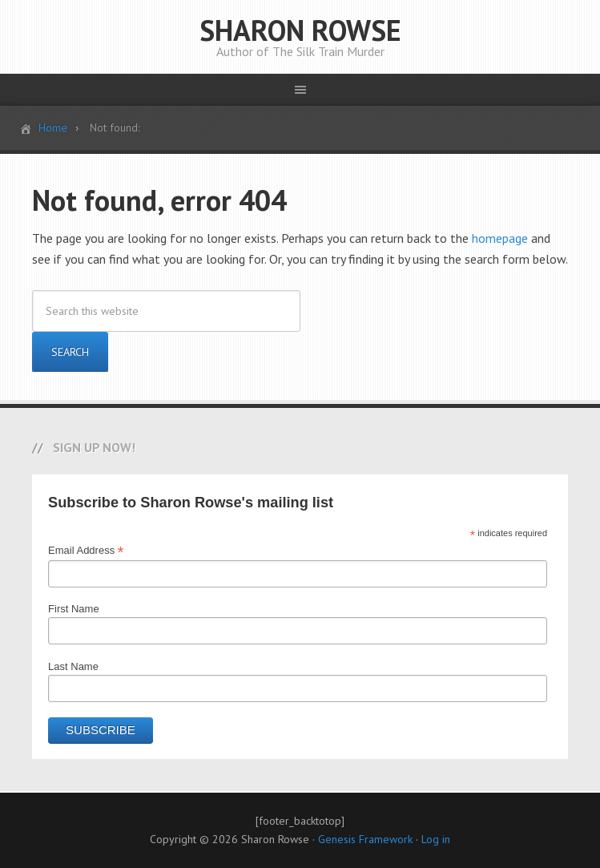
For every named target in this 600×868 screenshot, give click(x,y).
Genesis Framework (365, 839)
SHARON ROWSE (300, 30)
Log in (436, 839)
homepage (500, 238)
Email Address (86, 551)
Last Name (73, 666)
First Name (74, 609)
